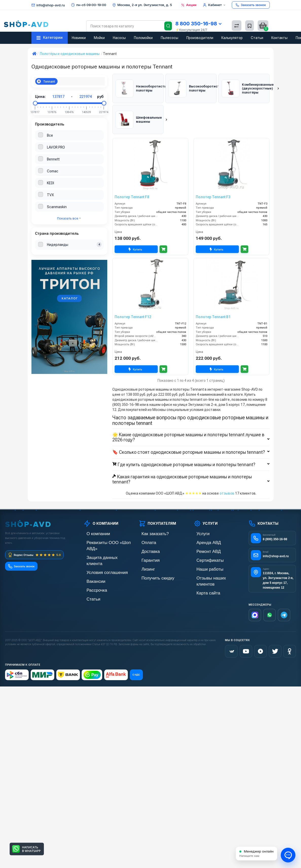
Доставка (146, 537)
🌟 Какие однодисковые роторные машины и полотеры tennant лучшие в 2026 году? (191, 423)
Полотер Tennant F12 (133, 303)
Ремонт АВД (203, 537)
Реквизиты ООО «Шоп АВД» (106, 528)
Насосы (119, 38)
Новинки (79, 38)
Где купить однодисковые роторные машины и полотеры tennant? (191, 451)
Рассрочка (92, 563)
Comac (53, 171)
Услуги (199, 520)
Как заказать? (150, 520)
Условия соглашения (100, 546)
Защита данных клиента (103, 537)
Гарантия (146, 546)
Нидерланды (58, 245)
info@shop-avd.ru (51, 5)
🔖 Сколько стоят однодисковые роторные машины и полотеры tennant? (191, 438)
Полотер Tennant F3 (213, 183)
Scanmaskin (57, 207)
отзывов (227, 479)
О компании (93, 520)
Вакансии (91, 554)
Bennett (53, 159)
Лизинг (144, 554)
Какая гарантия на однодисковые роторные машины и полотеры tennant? (191, 466)
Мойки (99, 38)
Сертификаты (205, 546)
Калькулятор (232, 38)
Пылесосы (170, 38)
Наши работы (205, 554)
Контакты (279, 38)
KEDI (50, 183)
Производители (200, 38)
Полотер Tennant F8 (132, 183)
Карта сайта (203, 572)
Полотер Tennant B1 (213, 303)
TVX (50, 195)
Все (50, 135)
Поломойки (143, 38)
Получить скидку (152, 563)
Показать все (69, 218)
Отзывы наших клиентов (213, 563)
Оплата (145, 528)
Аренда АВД (203, 528)
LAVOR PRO (56, 147)
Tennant (46, 82)
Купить (136, 235)
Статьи (257, 38)
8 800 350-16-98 (198, 24)
